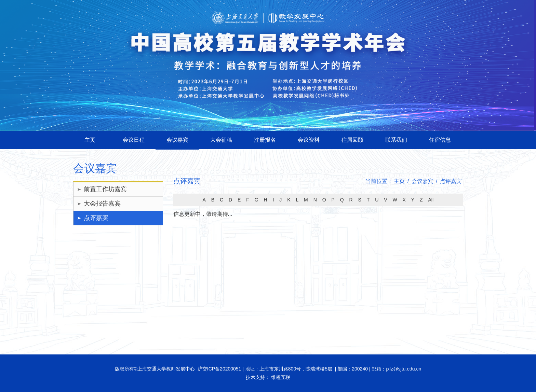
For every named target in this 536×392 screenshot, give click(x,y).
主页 (90, 140)
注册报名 (265, 140)
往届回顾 (352, 140)
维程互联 (280, 377)
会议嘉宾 (177, 140)
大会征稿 (221, 140)
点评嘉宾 (96, 218)
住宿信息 (440, 140)
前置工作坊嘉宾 (105, 189)
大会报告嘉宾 (102, 204)
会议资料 (309, 140)
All (431, 200)
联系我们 (396, 140)
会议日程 (134, 140)
